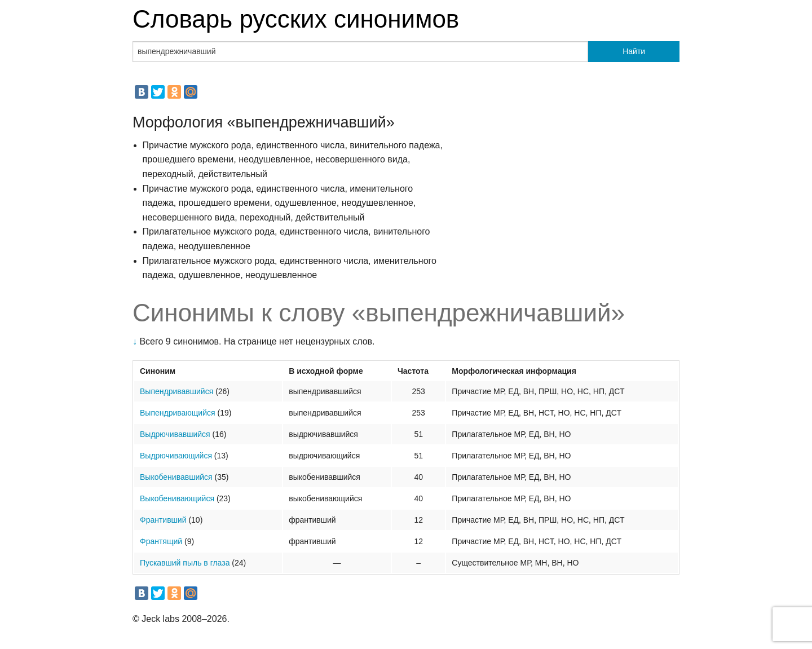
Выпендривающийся (178, 413)
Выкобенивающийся (177, 498)
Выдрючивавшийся (175, 434)
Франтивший (163, 520)
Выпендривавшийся (176, 391)
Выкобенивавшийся (176, 477)
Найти (634, 51)
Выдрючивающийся (176, 456)
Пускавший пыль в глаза (185, 563)
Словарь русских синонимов (296, 19)
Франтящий (161, 541)
